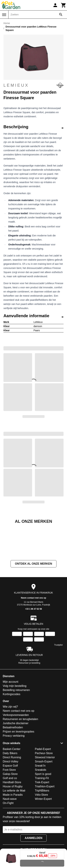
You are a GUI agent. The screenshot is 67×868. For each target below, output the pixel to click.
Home (7, 23)
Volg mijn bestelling (15, 720)
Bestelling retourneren (16, 725)
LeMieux (33, 85)
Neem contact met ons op (33, 632)
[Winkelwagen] (64, 5)
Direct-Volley (11, 796)
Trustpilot (58, 680)
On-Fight (8, 838)
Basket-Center (12, 784)
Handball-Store (12, 817)
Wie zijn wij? (10, 741)
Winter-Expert (43, 833)
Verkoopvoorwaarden (16, 750)
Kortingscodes (11, 729)
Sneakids (41, 804)
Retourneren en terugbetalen (20, 754)
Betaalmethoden (13, 762)
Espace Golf (10, 800)
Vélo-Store (41, 829)
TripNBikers (42, 825)
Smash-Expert (44, 796)
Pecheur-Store (44, 788)
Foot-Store (9, 804)
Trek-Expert (42, 817)
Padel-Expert (43, 784)
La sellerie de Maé (14, 825)
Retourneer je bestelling (29, 698)
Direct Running (12, 792)
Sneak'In (40, 800)
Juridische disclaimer (16, 758)
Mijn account (11, 716)
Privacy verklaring (14, 770)
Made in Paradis (13, 829)
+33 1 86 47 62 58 (33, 644)
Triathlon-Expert (45, 821)
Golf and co (10, 813)
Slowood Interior (45, 792)
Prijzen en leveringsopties (18, 766)
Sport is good (43, 809)
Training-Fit (42, 813)
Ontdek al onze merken (33, 598)
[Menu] (4, 15)
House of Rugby (13, 821)
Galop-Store (10, 809)
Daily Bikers (10, 788)
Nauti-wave (10, 833)
